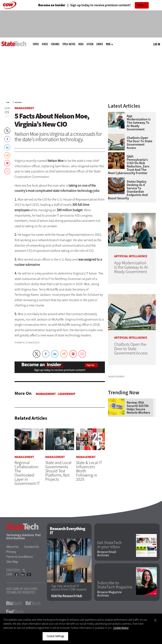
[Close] (155, 620)
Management (18, 102)
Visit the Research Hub (67, 596)
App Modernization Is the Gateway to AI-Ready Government (139, 123)
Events (100, 44)
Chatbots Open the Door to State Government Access (139, 143)
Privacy (11, 552)
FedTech (15, 612)
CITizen (90, 44)
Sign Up (141, 5)
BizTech (14, 603)
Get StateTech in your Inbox (109, 545)
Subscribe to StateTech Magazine (115, 585)
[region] (81, 629)
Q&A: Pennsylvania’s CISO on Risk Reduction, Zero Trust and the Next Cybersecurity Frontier (129, 165)
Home (8, 102)
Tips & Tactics (69, 44)
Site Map (12, 562)
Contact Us (31, 547)
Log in (156, 44)
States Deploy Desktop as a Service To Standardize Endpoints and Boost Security (128, 190)
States (45, 44)
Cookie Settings (55, 636)
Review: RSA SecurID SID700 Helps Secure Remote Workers (138, 447)
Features (55, 44)
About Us (12, 547)
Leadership (66, 394)
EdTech (33, 603)
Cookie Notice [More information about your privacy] (121, 628)
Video (81, 44)
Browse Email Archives (107, 554)
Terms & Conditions (20, 557)
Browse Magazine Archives (109, 594)
